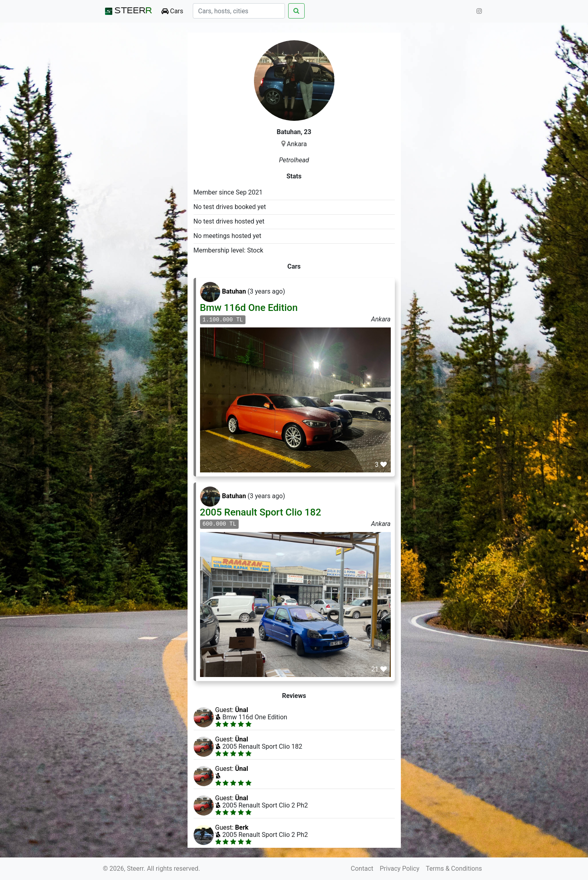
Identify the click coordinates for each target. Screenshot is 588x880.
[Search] (239, 11)
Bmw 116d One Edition (249, 308)
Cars (172, 11)
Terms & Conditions (454, 869)
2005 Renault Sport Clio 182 (261, 512)
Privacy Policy (400, 869)
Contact (362, 869)
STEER (127, 11)
